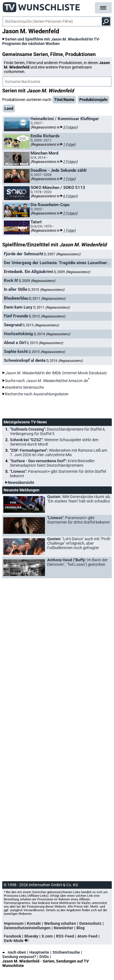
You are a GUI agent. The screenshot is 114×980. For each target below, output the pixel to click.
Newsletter (64, 928)
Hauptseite (39, 952)
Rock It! (11, 281)
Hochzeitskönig (18, 334)
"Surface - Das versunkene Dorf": (53, 463)
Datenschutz (90, 923)
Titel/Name (64, 100)
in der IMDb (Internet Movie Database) (56, 373)
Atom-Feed (87, 936)
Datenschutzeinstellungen (27, 928)
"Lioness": (58, 474)
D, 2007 (62, 254)
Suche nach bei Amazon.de (46, 381)
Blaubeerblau (16, 298)
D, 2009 (72, 272)
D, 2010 (46, 290)
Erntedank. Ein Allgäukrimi (28, 272)
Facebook (12, 936)
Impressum (14, 923)
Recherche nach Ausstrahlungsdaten (37, 394)
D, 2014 (52, 334)
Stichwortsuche (66, 952)
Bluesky (31, 936)
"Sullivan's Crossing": (58, 431)
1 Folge (69, 144)
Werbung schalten (60, 923)
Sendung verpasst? (19, 957)
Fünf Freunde (16, 316)
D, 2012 (47, 316)
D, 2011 (47, 299)
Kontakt (34, 923)
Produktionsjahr (93, 100)
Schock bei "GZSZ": (54, 442)
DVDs (44, 957)
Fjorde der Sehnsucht (24, 254)
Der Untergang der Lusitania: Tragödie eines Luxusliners (57, 263)
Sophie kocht (16, 352)
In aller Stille (16, 289)
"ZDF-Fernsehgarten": (59, 453)
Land (9, 108)
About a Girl (15, 343)
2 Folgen (70, 162)
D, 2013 (41, 325)
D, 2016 (64, 361)
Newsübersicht (21, 483)
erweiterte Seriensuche (24, 387)
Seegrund (13, 325)
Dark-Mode (17, 941)
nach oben (14, 952)
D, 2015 (45, 343)
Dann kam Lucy (18, 307)
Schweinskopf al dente (25, 360)
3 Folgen (70, 127)
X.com (47, 936)
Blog (81, 928)
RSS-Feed (65, 936)
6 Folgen (70, 196)
